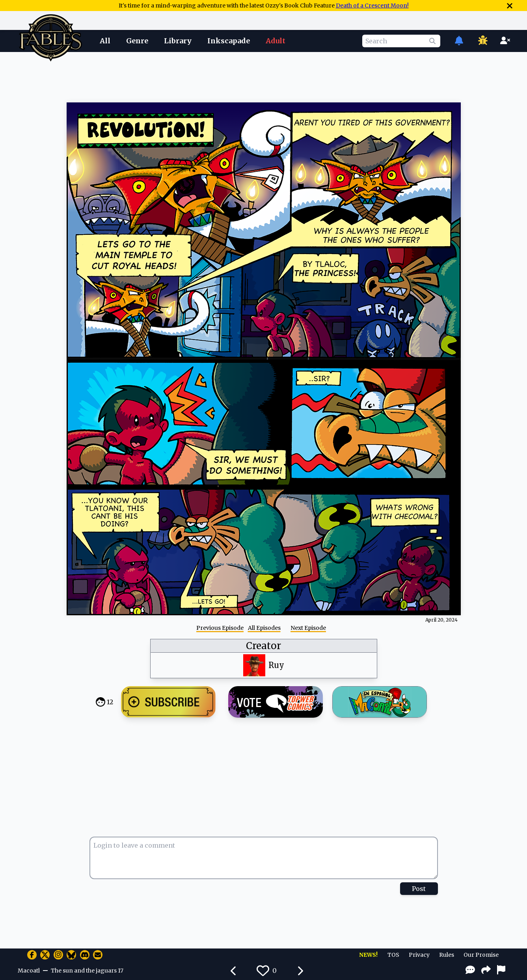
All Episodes (264, 628)
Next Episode (308, 628)
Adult (276, 41)
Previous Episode (220, 628)
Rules (447, 955)
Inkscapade (229, 41)
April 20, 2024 (441, 620)
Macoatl (29, 971)
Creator (263, 646)
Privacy (419, 955)
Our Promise (481, 955)
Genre (137, 41)
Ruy (276, 665)
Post (419, 889)
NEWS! (368, 955)
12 (110, 702)
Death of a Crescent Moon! (372, 6)
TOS (393, 955)
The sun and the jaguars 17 (87, 971)
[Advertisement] (264, 76)
